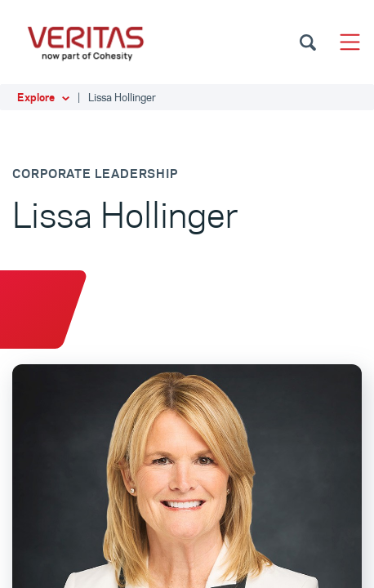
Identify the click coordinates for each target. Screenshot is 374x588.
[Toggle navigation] (350, 42)
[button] (187, 97)
